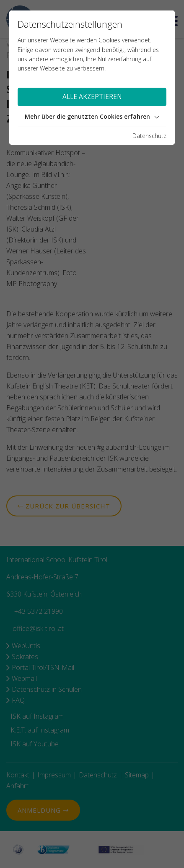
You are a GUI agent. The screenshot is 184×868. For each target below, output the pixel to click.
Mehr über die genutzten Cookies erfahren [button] (92, 116)
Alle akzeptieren (92, 97)
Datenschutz (149, 136)
